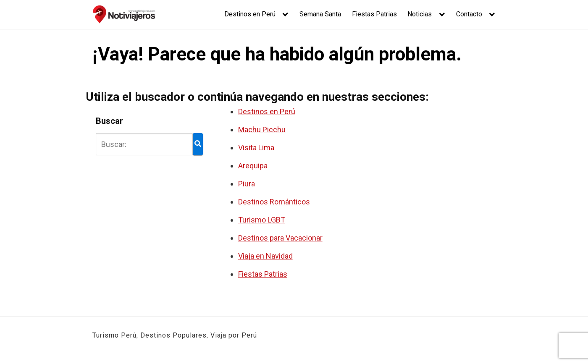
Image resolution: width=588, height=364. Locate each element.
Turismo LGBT (262, 220)
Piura (247, 184)
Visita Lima (256, 148)
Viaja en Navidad (265, 256)
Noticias (420, 14)
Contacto (469, 14)
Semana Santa (320, 14)
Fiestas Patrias (374, 14)
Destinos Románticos (274, 202)
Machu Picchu (262, 130)
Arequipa (253, 166)
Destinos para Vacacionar (280, 238)
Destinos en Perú (250, 14)
